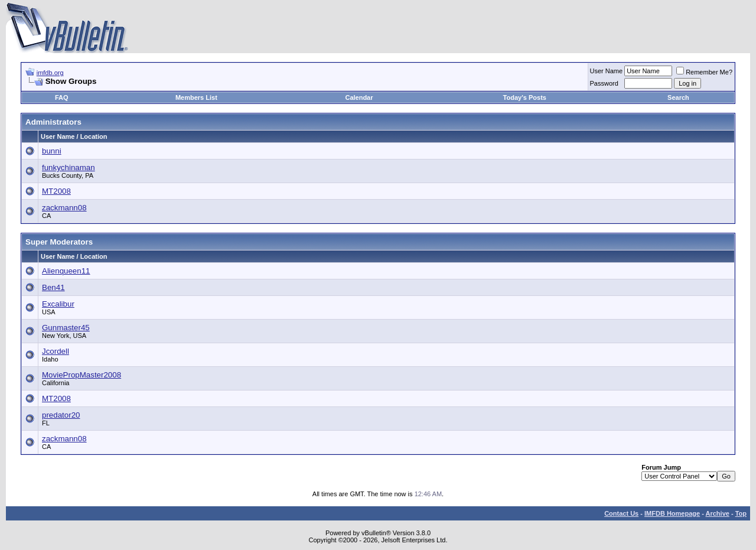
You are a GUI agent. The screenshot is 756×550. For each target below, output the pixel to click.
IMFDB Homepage (672, 513)
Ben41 (53, 287)
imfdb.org (50, 73)
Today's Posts (525, 97)
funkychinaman (69, 167)
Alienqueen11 (66, 271)
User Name (607, 71)
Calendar (359, 97)
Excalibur (58, 304)
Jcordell (56, 351)
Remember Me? (704, 72)
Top (741, 513)
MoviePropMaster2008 (82, 375)
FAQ (62, 97)
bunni (52, 151)
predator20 (61, 415)
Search (678, 97)
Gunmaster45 (66, 328)
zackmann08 (64, 208)
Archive (718, 513)
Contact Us (621, 513)
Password (604, 83)
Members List (196, 97)
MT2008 (56, 191)
